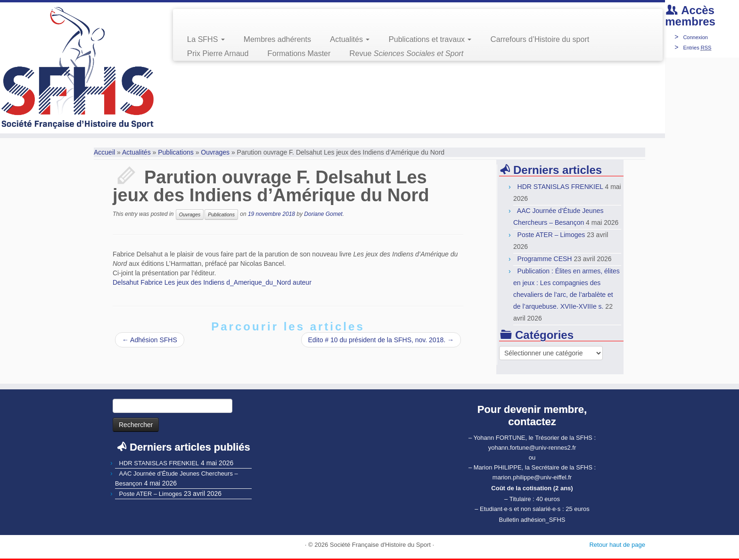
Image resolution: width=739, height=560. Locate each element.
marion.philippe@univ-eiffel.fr (532, 477)
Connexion (695, 37)
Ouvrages (215, 152)
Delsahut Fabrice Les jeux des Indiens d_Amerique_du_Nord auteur (212, 282)
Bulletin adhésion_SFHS (532, 520)
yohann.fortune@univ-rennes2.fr (532, 448)
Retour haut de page (617, 545)
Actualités (350, 39)
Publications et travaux (430, 39)
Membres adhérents (277, 39)
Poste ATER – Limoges (551, 235)
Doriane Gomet (323, 214)
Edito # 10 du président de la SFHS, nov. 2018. (381, 340)
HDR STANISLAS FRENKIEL (560, 187)
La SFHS (206, 39)
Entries (697, 48)
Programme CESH (545, 259)
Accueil (104, 152)
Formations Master (299, 54)
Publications (176, 152)
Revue (406, 54)
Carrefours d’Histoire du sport (540, 39)
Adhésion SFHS (150, 340)
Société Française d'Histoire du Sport (380, 545)
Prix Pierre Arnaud (218, 54)
